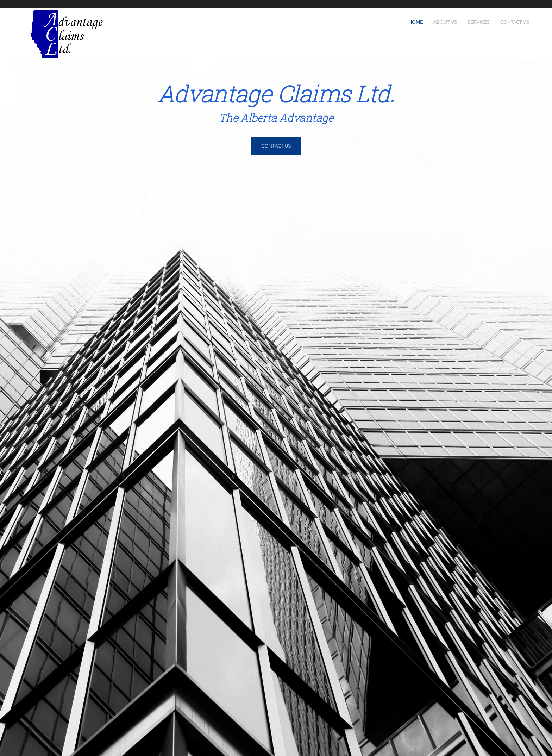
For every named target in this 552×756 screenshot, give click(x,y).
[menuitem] (416, 20)
